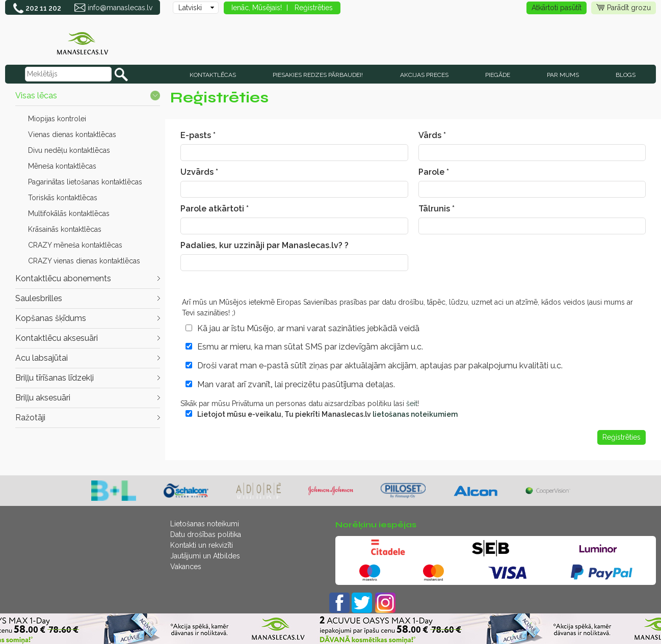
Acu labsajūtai (42, 358)
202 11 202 (43, 8)
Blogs (626, 75)
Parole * (434, 172)
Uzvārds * (199, 172)
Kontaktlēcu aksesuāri (57, 338)
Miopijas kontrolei (57, 119)
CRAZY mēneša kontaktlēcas (75, 245)
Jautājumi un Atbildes (205, 556)
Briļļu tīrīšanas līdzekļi (55, 378)
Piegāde (498, 75)
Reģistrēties (314, 8)
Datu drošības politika (206, 534)
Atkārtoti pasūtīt (557, 8)
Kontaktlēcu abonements (63, 278)
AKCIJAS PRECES (424, 75)
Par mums (563, 75)
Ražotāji (30, 418)
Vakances (186, 567)
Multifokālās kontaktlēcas (69, 213)
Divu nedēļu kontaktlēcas (69, 150)
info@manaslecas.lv (120, 8)
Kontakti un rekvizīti (202, 545)
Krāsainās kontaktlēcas (65, 229)
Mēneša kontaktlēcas (62, 166)
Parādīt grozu (624, 8)
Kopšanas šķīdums (51, 318)
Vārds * (432, 135)
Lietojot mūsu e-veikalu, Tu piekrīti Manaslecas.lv (327, 414)
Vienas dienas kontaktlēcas (72, 135)
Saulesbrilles (39, 298)
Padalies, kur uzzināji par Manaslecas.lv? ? (265, 245)
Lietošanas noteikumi (205, 524)
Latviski (190, 8)
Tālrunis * (437, 209)
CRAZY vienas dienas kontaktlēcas (84, 261)
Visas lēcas (36, 96)
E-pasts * (198, 135)
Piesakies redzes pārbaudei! (318, 75)
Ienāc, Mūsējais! (257, 8)
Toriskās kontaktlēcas (63, 198)
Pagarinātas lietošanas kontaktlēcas (85, 182)
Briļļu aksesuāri (43, 398)
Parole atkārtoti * (215, 209)
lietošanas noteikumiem (415, 414)
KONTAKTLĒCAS (213, 75)
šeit (412, 404)
